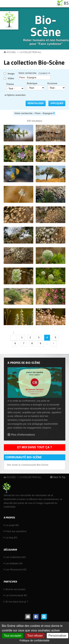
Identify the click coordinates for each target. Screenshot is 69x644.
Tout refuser (35, 636)
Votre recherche (27, 73)
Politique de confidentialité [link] (34, 640)
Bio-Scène (46, 25)
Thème (10, 84)
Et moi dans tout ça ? (35, 447)
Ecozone (52, 83)
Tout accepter (13, 636)
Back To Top (59, 477)
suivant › (54, 344)
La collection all (31, 52)
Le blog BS (11, 538)
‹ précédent (13, 338)
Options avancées (16, 95)
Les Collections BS (16, 557)
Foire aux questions (16, 531)
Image (11, 74)
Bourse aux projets (15, 589)
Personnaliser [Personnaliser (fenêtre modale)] (58, 636)
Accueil (11, 52)
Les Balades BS (14, 563)
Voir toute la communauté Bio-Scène (28, 465)
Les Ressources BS (16, 570)
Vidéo (11, 78)
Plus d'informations (23, 435)
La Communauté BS (16, 595)
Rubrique (32, 83)
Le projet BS (12, 525)
